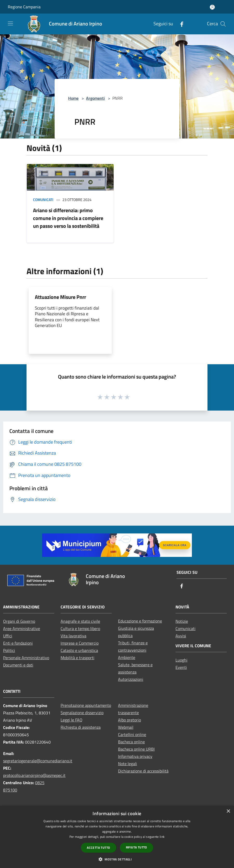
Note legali (128, 764)
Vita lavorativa (73, 636)
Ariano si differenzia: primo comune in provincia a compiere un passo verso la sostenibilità (68, 218)
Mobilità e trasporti (77, 658)
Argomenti (95, 98)
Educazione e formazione (140, 621)
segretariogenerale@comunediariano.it (38, 761)
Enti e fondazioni (18, 643)
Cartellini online (132, 734)
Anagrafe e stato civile (80, 621)
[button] (117, 859)
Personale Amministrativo (26, 658)
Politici (9, 650)
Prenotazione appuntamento (86, 705)
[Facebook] (180, 24)
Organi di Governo (19, 621)
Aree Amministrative (22, 628)
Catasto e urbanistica (79, 650)
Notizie (182, 621)
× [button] (228, 811)
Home (73, 98)
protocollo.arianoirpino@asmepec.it (34, 775)
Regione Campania (24, 7)
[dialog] (117, 837)
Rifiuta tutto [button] (136, 847)
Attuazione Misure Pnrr (60, 297)
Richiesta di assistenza (81, 727)
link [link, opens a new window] (162, 837)
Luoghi (181, 660)
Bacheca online (131, 742)
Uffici (8, 636)
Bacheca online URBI (136, 749)
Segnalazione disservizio (82, 713)
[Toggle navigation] (10, 23)
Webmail (126, 727)
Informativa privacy (135, 756)
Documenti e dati (18, 665)
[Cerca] (223, 24)
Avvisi (181, 636)
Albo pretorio (129, 720)
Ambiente (127, 657)
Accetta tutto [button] (98, 848)
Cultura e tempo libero (80, 628)
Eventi (181, 667)
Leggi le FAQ (71, 720)
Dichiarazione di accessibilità (143, 771)
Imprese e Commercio (80, 643)
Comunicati (43, 200)
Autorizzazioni (131, 679)
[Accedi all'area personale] (212, 7)
